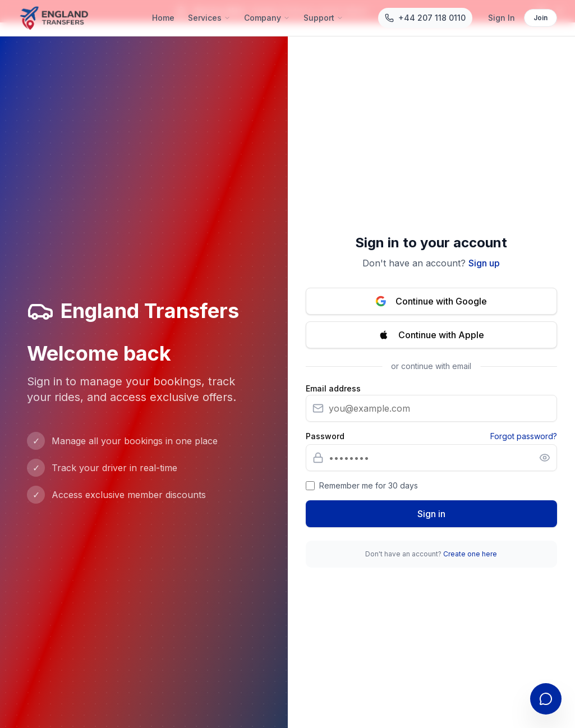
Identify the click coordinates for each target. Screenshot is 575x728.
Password (325, 436)
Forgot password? (524, 436)
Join (540, 18)
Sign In (502, 18)
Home (163, 18)
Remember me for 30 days (369, 485)
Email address (333, 389)
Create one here (470, 554)
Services (209, 18)
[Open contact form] (546, 699)
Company (267, 18)
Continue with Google (431, 301)
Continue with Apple (431, 335)
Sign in (431, 514)
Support (323, 18)
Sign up (484, 263)
